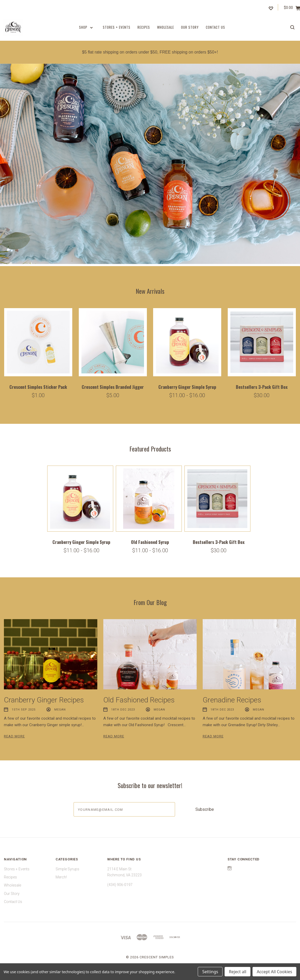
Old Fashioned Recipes (139, 700)
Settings (210, 972)
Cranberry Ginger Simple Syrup (187, 387)
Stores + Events (117, 27)
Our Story (190, 27)
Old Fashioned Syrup (150, 542)
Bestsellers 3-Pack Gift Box (262, 387)
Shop (86, 27)
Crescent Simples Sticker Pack (38, 387)
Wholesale (166, 27)
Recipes (144, 27)
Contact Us (215, 27)
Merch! (61, 877)
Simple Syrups (67, 869)
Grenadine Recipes (232, 700)
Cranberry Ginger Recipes (44, 700)
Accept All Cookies (274, 972)
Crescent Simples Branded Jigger (113, 387)
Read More (14, 736)
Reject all (238, 972)
